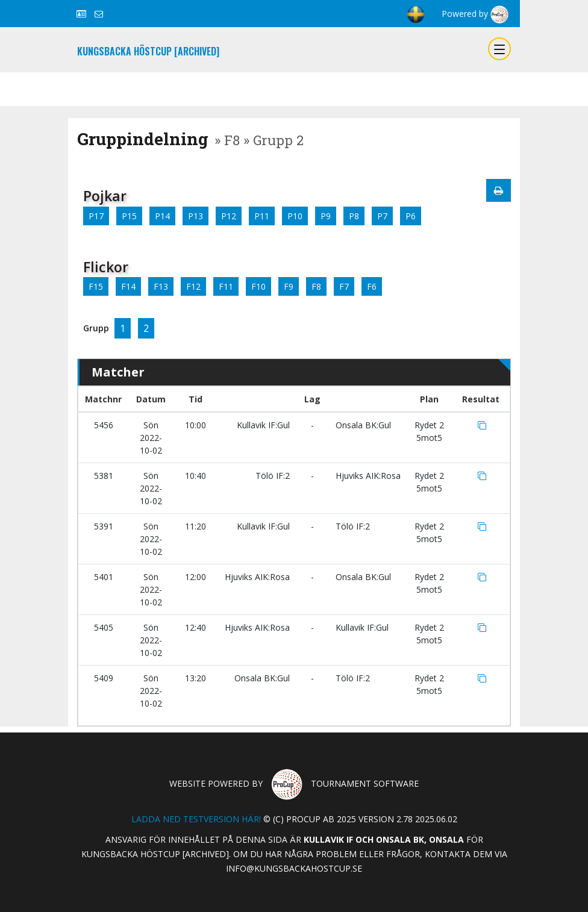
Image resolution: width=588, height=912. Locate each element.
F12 (193, 286)
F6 (372, 286)
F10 (258, 286)
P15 (129, 216)
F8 (316, 286)
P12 (229, 216)
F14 (128, 286)
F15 (96, 286)
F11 (226, 286)
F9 (289, 286)
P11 (262, 216)
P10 (295, 216)
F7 (344, 286)
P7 (382, 216)
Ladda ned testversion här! (196, 819)
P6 (411, 216)
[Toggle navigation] (499, 49)
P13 (195, 216)
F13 (161, 286)
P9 (326, 216)
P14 (162, 216)
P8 (354, 216)
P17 (96, 216)
